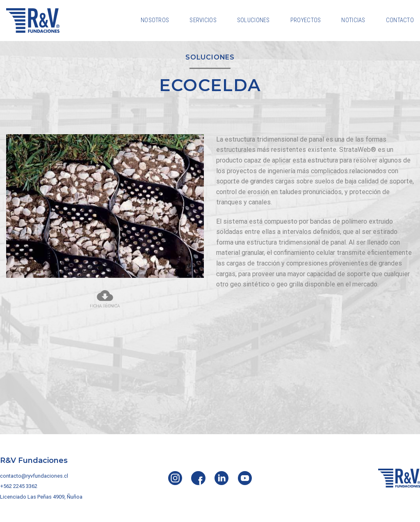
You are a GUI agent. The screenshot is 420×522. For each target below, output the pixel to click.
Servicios (203, 20)
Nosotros (155, 20)
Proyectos (306, 20)
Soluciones (253, 20)
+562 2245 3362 (19, 486)
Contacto (400, 20)
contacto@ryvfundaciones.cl (34, 476)
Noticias (353, 20)
